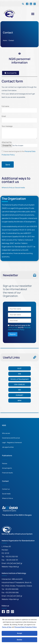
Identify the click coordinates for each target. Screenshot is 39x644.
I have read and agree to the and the (19, 328)
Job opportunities (8, 447)
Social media (20, 188)
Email (4, 116)
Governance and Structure (11, 438)
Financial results (7, 473)
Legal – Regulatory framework (12, 442)
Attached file (7, 142)
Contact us (6, 489)
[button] (23, 4)
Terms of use (13, 328)
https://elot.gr (14, 567)
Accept (19, 633)
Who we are (6, 433)
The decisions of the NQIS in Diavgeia (17, 515)
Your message (7, 126)
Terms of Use (7, 627)
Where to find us (8, 188)
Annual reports (7, 468)
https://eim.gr (14, 599)
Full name (5, 106)
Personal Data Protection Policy (26, 627)
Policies (5, 463)
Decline (20, 640)
